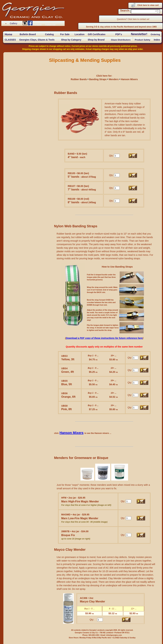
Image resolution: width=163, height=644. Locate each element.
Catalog (49, 34)
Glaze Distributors (121, 40)
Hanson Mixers (129, 79)
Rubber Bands (79, 79)
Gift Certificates (97, 34)
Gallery (13, 23)
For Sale (65, 34)
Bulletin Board (28, 34)
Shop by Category (71, 40)
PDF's (119, 34)
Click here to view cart (148, 5)
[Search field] (145, 11)
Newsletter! (139, 34)
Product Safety (143, 40)
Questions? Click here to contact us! (133, 19)
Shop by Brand (96, 40)
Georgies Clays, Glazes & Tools (37, 40)
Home (8, 34)
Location (79, 34)
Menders (114, 79)
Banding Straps (98, 79)
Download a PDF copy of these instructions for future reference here (104, 338)
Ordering (155, 34)
